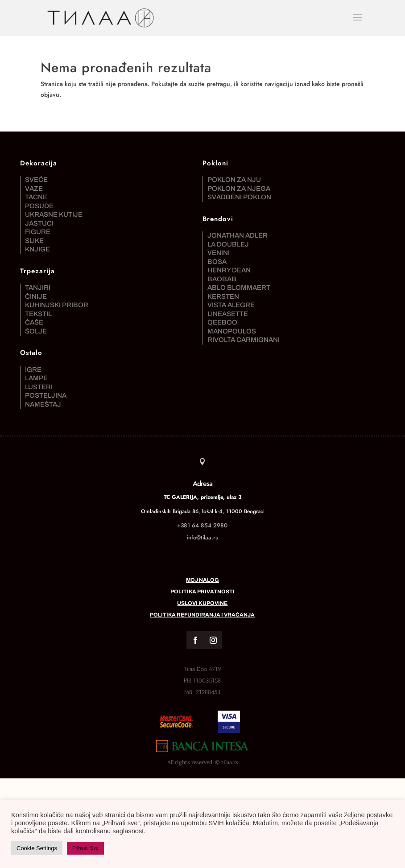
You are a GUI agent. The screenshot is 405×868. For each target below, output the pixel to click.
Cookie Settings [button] (37, 848)
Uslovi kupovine (202, 603)
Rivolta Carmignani (244, 340)
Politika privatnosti (202, 592)
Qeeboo (222, 322)
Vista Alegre (231, 305)
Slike (34, 241)
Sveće (36, 180)
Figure (38, 232)
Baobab (222, 279)
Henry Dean (229, 270)
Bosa (217, 262)
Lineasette (228, 314)
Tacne (36, 197)
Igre (33, 370)
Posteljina (46, 395)
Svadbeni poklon (239, 197)
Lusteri (39, 387)
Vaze (34, 189)
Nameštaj (43, 404)
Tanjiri (38, 288)
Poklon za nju (234, 180)
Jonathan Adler (238, 235)
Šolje (36, 331)
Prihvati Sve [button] (85, 848)
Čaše (34, 322)
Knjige (37, 249)
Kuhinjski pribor (57, 305)
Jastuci (39, 223)
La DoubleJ (228, 244)
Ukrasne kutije (54, 214)
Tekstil (38, 314)
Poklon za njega (239, 189)
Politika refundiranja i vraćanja (202, 615)
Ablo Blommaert (239, 288)
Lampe (36, 378)
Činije (36, 296)
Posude (39, 206)
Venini (219, 253)
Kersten (223, 296)
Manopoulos (232, 331)
